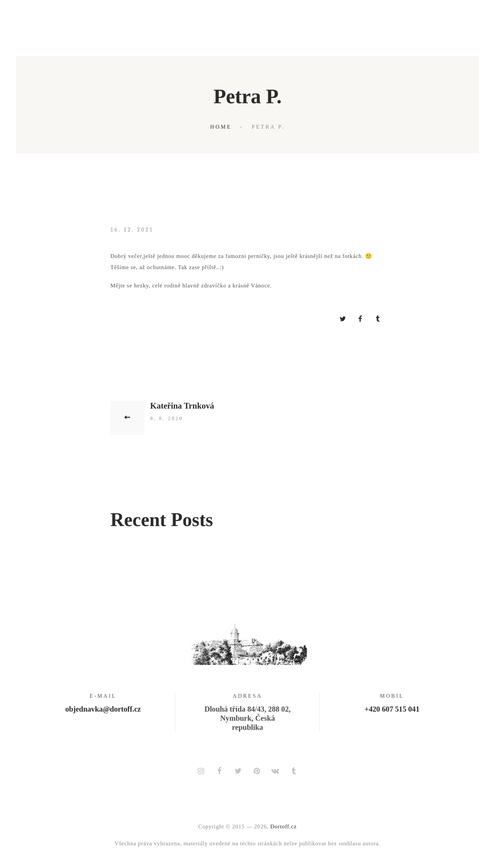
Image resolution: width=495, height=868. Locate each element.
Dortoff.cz (283, 827)
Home (221, 127)
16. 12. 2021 (132, 229)
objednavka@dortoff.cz (103, 709)
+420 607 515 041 (392, 709)
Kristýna (148, 587)
